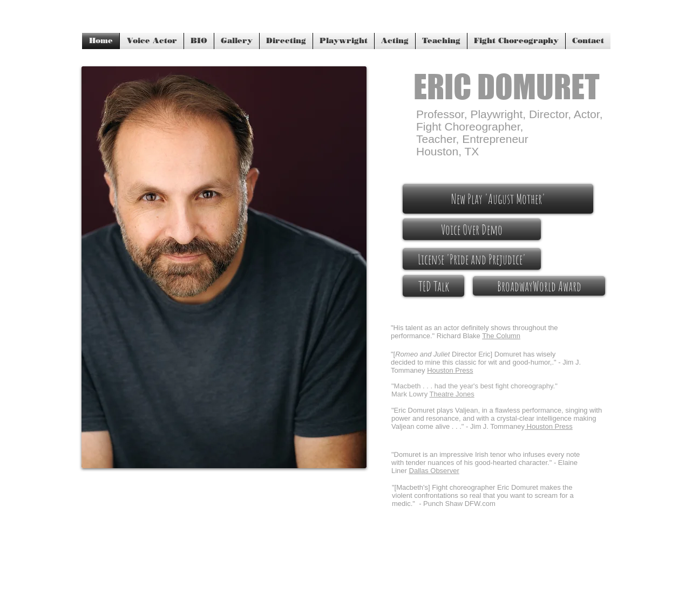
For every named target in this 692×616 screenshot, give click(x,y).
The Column (501, 336)
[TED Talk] (433, 286)
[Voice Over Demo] (472, 229)
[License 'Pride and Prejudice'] (472, 259)
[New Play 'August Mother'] (498, 199)
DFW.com (480, 504)
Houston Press (549, 426)
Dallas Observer (434, 471)
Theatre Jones (452, 394)
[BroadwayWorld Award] (539, 286)
